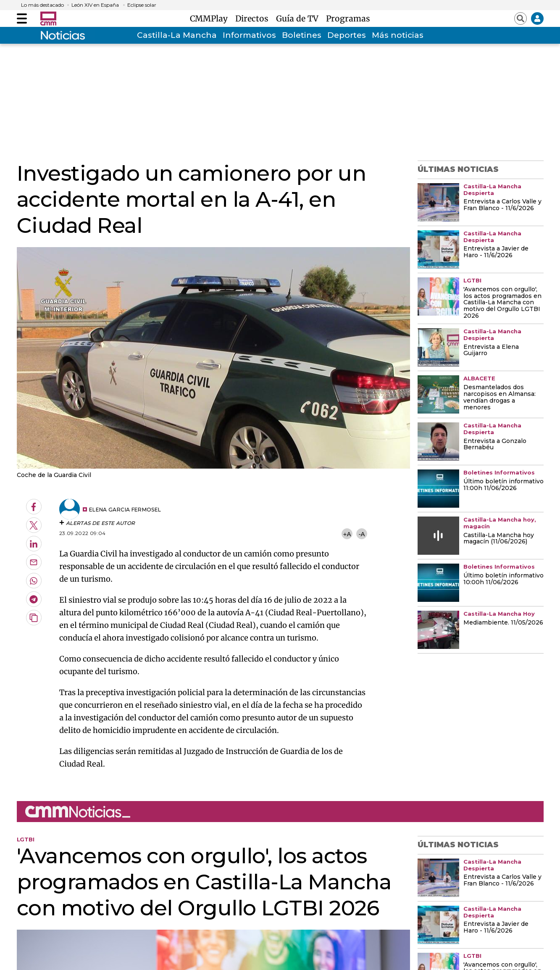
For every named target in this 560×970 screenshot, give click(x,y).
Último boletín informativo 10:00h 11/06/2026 (503, 579)
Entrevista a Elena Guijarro (491, 351)
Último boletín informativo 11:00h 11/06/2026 (503, 485)
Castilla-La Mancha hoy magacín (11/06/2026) (499, 539)
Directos (254, 18)
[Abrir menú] (22, 18)
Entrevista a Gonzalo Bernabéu (495, 445)
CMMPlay (211, 18)
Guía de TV (299, 18)
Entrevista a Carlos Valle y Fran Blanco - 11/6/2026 (502, 205)
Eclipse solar (142, 5)
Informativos (249, 35)
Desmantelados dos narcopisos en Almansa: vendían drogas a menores (500, 398)
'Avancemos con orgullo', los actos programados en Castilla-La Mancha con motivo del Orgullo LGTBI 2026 (502, 303)
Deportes (347, 35)
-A (362, 534)
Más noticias (398, 35)
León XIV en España (95, 5)
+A (347, 534)
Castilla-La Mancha (177, 35)
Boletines (302, 35)
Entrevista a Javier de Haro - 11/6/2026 (496, 252)
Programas (348, 18)
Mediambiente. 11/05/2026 (503, 623)
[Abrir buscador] (521, 18)
